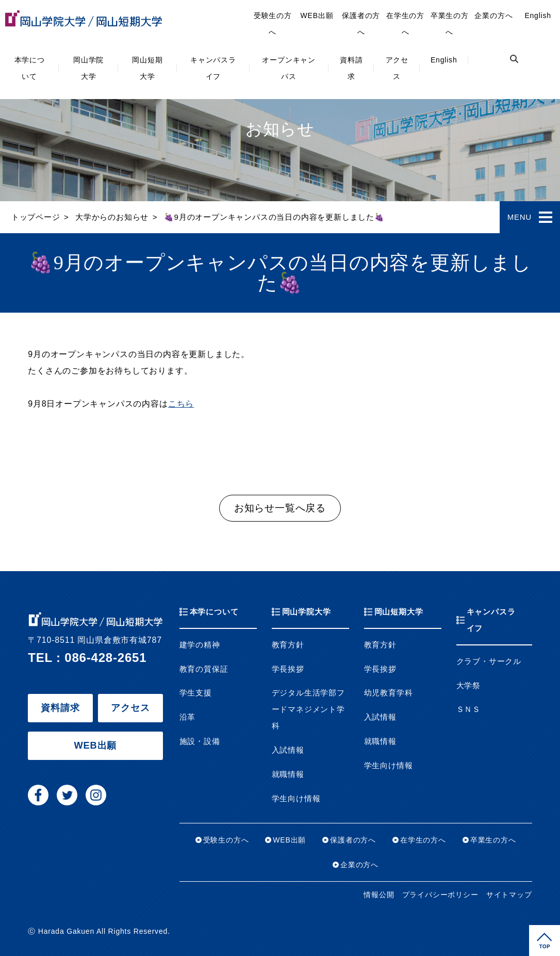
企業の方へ (493, 15)
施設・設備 (200, 741)
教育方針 (288, 645)
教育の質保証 (204, 669)
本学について (30, 68)
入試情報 (288, 750)
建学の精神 (200, 645)
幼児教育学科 (389, 693)
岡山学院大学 (88, 68)
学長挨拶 (288, 669)
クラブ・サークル (489, 661)
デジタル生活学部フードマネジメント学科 (308, 709)
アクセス (397, 68)
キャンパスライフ (213, 68)
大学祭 (468, 686)
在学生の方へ (405, 24)
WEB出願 (317, 15)
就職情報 (288, 774)
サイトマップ (509, 895)
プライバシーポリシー (440, 895)
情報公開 (379, 895)
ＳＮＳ (468, 709)
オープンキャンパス (289, 68)
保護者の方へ (361, 24)
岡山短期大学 (147, 68)
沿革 (188, 717)
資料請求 (351, 68)
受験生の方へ (273, 24)
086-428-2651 (105, 658)
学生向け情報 (296, 799)
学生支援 (196, 693)
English (444, 60)
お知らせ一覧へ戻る (280, 508)
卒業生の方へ (450, 24)
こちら (181, 404)
